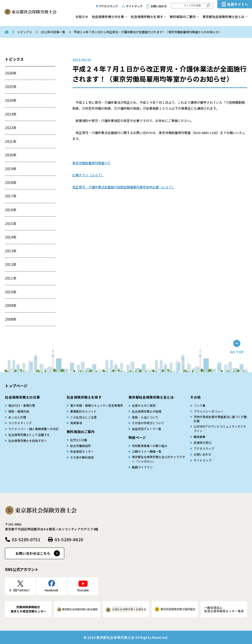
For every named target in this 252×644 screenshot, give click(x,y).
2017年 (11, 196)
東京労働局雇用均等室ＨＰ (92, 163)
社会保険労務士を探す (147, 17)
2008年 (11, 319)
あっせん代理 (17, 417)
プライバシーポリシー (208, 411)
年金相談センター (82, 451)
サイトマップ (134, 6)
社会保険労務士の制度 (147, 411)
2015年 (11, 224)
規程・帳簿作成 (19, 411)
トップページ (16, 386)
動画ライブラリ (142, 467)
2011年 (11, 278)
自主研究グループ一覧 (147, 429)
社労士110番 (79, 440)
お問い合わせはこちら (33, 553)
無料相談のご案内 (183, 17)
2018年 (11, 182)
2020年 (11, 155)
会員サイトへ (238, 4)
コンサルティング (20, 423)
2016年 (11, 210)
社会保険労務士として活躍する (29, 435)
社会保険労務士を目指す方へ (28, 441)
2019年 (11, 169)
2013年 (11, 251)
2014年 (11, 237)
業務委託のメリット (83, 411)
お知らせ (82, 17)
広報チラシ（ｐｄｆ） (88, 175)
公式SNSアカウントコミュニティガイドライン (220, 428)
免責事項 (76, 423)
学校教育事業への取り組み (150, 446)
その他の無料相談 (82, 457)
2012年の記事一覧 (53, 32)
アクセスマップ (108, 6)
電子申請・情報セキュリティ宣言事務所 (97, 405)
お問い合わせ (159, 6)
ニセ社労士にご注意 (83, 417)
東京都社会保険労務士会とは (224, 17)
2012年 (11, 264)
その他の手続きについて (148, 423)
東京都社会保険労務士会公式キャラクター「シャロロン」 (158, 459)
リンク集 (200, 405)
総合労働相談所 (80, 446)
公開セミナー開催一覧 (147, 451)
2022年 (11, 128)
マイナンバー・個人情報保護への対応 (33, 429)
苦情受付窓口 (203, 442)
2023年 (11, 114)
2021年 (11, 141)
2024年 (11, 100)
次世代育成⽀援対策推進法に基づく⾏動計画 (220, 419)
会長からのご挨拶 (144, 405)
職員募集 (200, 437)
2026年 (11, 73)
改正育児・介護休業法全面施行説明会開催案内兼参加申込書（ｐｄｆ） (124, 187)
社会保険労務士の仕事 (108, 17)
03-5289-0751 (26, 539)
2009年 (11, 305)
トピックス (25, 32)
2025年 (11, 87)
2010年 (11, 292)
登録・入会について (145, 417)
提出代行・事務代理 (22, 405)
